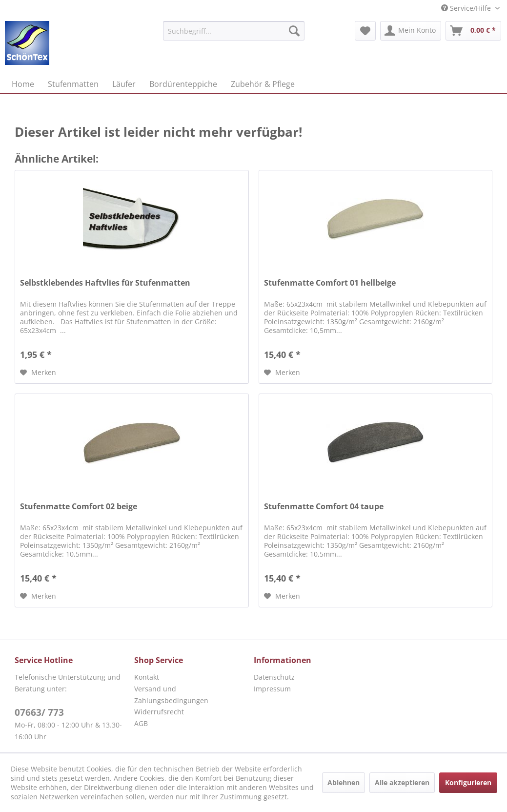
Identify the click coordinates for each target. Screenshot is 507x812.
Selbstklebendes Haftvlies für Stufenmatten (105, 283)
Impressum (272, 689)
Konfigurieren (468, 782)
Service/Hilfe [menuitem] (467, 8)
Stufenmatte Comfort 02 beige (79, 507)
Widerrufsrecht (159, 712)
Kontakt (147, 677)
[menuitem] (234, 31)
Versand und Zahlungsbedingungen (171, 695)
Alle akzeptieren (402, 782)
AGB (141, 723)
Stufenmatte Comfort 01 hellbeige (330, 283)
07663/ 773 (39, 712)
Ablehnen (344, 782)
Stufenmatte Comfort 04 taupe (324, 507)
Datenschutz (274, 677)
